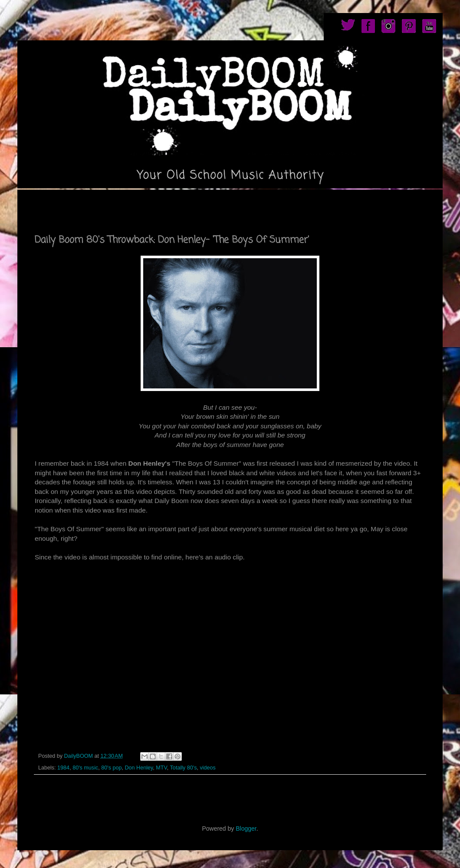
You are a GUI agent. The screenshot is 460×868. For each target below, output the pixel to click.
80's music (85, 768)
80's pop (111, 768)
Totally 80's (184, 768)
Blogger (246, 829)
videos (207, 768)
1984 (63, 768)
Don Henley (139, 768)
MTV (161, 768)
